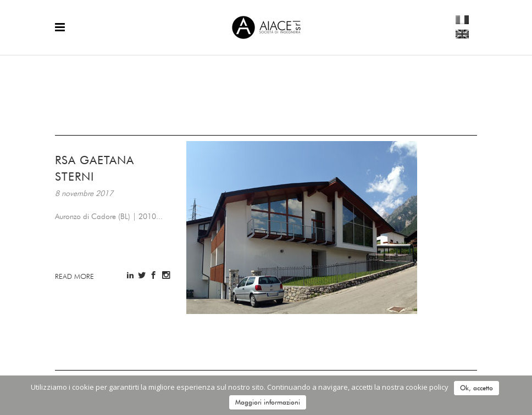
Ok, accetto (476, 388)
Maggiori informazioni (268, 402)
